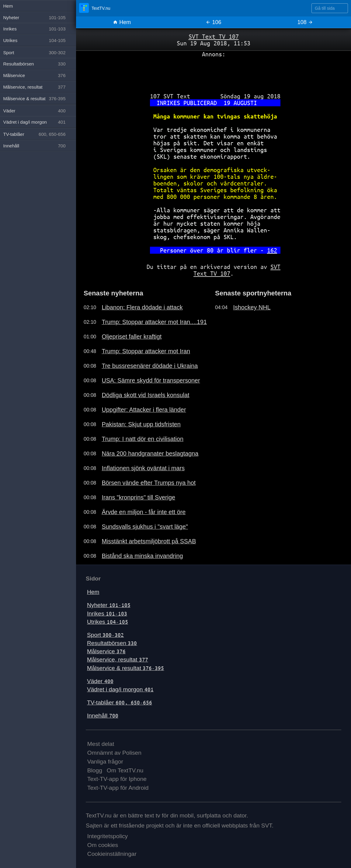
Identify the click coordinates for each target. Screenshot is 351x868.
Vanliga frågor (105, 762)
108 (305, 22)
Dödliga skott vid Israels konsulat (145, 395)
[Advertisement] (214, 73)
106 (213, 22)
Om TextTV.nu (125, 770)
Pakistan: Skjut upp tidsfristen (141, 424)
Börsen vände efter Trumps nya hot (149, 483)
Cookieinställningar (112, 854)
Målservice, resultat (118, 660)
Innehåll (103, 716)
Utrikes (108, 622)
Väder (100, 681)
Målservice (106, 651)
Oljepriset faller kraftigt (132, 337)
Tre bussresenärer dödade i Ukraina (150, 366)
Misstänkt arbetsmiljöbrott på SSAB (149, 541)
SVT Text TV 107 (214, 36)
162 (272, 250)
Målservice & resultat (125, 668)
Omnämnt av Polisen (114, 753)
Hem (122, 22)
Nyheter (109, 605)
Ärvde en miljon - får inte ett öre (144, 512)
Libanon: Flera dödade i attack (142, 307)
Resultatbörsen (112, 643)
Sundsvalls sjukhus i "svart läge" (145, 527)
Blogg (95, 770)
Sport (105, 635)
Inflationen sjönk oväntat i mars (143, 468)
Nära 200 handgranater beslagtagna (150, 453)
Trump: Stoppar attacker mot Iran (146, 351)
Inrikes (107, 614)
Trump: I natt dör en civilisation (142, 439)
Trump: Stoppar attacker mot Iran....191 (154, 322)
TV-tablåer (120, 702)
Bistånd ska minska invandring (142, 556)
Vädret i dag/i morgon (120, 689)
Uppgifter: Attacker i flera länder (144, 410)
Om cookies (103, 845)
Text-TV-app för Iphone (117, 779)
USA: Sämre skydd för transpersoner (151, 380)
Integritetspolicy (108, 836)
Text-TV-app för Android (118, 788)
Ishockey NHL (252, 307)
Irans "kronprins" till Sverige (138, 497)
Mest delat (101, 744)
